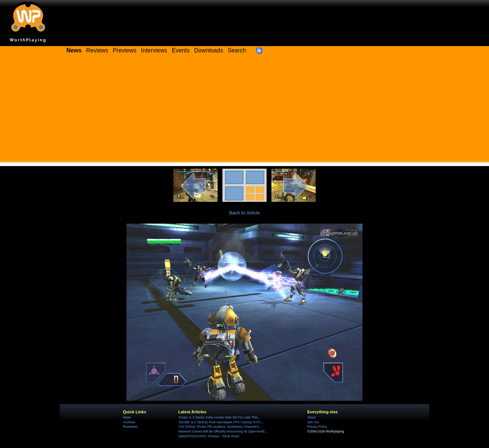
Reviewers (130, 427)
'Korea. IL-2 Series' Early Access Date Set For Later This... (219, 417)
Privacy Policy (317, 427)
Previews (125, 50)
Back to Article (245, 213)
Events (181, 50)
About (311, 417)
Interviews (154, 50)
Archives (129, 422)
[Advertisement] (245, 111)
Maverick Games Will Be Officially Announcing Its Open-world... (223, 431)
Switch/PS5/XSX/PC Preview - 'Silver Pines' (209, 436)
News (127, 417)
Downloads (209, 50)
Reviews (97, 50)
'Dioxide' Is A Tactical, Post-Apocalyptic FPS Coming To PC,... (221, 422)
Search (237, 50)
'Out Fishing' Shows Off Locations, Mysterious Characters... (220, 427)
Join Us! (313, 422)
